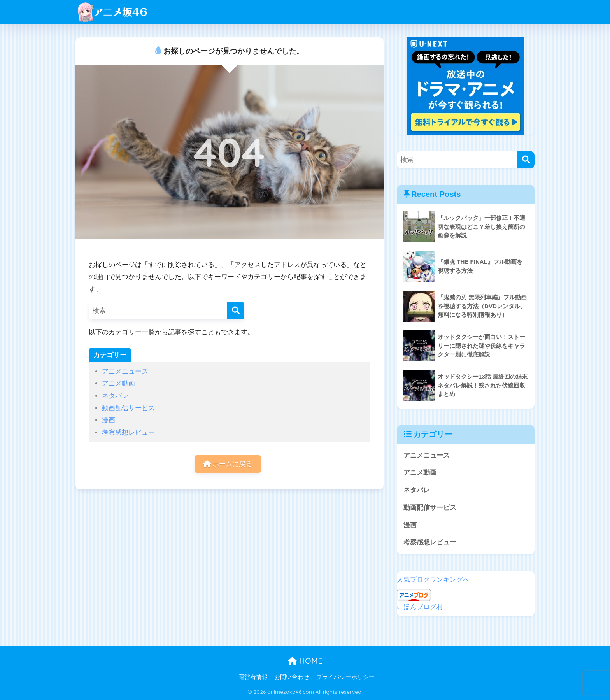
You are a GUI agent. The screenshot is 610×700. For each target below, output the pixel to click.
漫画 (109, 420)
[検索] (236, 311)
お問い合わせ (292, 677)
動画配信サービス (128, 408)
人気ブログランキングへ (433, 580)
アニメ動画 (118, 383)
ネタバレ (115, 396)
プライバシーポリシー (345, 677)
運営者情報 (253, 677)
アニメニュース (125, 371)
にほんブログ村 (420, 607)
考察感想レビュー (128, 432)
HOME (305, 661)
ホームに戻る (228, 464)
